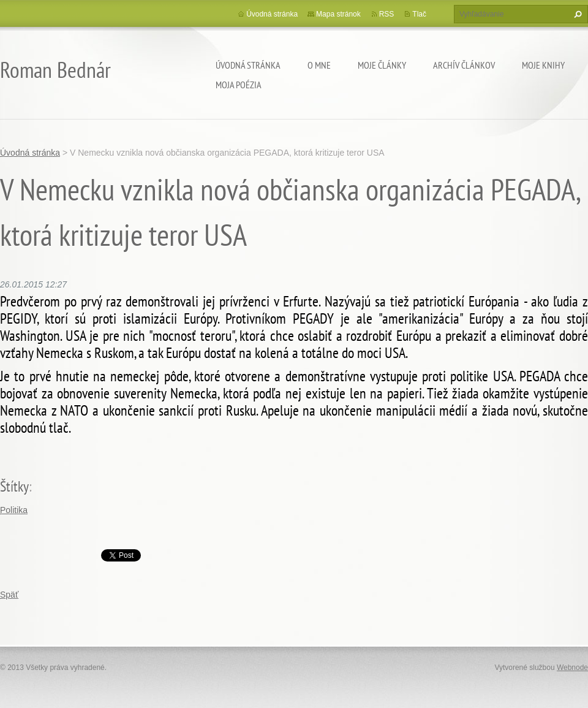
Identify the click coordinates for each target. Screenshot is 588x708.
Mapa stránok (338, 14)
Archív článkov (464, 65)
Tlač (419, 14)
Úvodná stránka (248, 65)
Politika (14, 510)
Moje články (382, 65)
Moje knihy (543, 65)
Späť (9, 595)
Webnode (572, 668)
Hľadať (576, 14)
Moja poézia (239, 85)
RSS (387, 14)
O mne (319, 65)
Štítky (14, 486)
